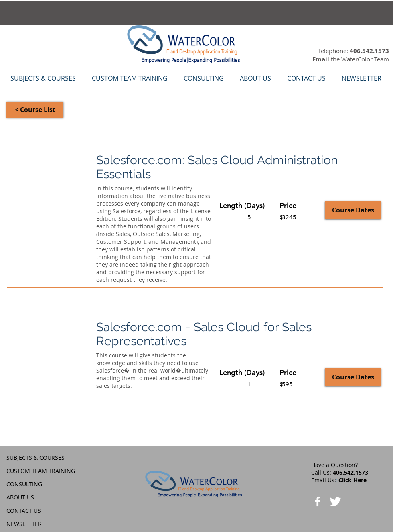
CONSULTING (24, 484)
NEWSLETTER (24, 524)
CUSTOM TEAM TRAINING (41, 471)
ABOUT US (20, 497)
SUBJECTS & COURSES (35, 458)
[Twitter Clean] (335, 501)
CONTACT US (24, 511)
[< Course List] (35, 110)
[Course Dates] (353, 210)
